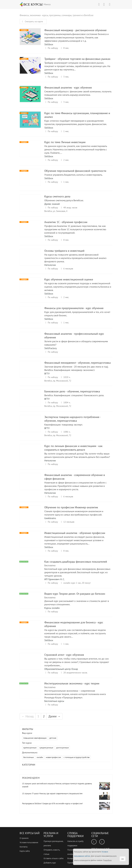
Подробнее (107, 860)
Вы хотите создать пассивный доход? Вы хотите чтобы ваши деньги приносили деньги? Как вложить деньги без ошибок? (77, 455)
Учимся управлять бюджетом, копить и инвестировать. (73, 175)
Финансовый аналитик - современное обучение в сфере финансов (30, 484)
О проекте (24, 838)
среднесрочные (46, 748)
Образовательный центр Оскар (61, 669)
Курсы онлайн (52, 608)
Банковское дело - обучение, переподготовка (30, 401)
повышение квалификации (35, 738)
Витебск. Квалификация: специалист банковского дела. (74, 395)
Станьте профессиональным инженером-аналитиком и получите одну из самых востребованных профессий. (74, 513)
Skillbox (49, 44)
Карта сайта (25, 851)
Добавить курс (50, 863)
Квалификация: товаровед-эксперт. (63, 425)
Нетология (50, 265)
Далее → (54, 716)
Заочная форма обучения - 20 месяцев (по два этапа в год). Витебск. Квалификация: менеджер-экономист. (76, 368)
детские (53, 738)
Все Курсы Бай (30, 833)
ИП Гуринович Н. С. (54, 579)
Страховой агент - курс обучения (30, 664)
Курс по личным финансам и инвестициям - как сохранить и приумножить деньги (30, 455)
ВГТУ (47, 373)
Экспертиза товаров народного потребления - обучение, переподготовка (30, 426)
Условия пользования (29, 842)
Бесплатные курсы (54, 701)
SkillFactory (50, 348)
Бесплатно (50, 565)
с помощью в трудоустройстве (77, 757)
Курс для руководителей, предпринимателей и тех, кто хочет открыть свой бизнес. (77, 314)
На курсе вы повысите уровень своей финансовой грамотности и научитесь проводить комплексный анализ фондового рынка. (75, 258)
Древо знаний (52, 204)
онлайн (40, 757)
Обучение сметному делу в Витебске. (64, 200)
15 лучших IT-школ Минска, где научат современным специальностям (52, 794)
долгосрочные (62, 748)
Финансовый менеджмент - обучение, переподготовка (30, 372)
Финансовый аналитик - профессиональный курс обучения (30, 343)
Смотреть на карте (32, 21)
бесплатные (29, 757)
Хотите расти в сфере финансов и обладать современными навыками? (76, 343)
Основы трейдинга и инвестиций (30, 260)
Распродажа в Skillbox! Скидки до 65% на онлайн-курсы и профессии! (52, 804)
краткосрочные (30, 748)
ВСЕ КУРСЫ (31, 4)
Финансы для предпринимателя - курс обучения (30, 317)
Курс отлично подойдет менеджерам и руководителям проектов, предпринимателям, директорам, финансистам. (76, 122)
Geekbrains (50, 518)
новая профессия (53, 757)
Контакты (24, 847)
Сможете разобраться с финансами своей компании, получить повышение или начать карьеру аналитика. (78, 93)
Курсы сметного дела (30, 206)
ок (123, 859)
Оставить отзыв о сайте (54, 858)
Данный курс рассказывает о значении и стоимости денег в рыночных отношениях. (77, 603)
